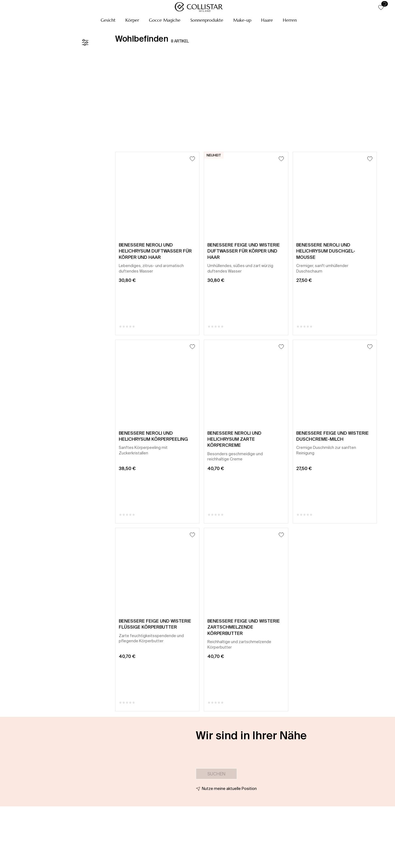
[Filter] (85, 42)
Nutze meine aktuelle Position (229, 789)
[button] (108, 20)
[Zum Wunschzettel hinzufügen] (192, 159)
